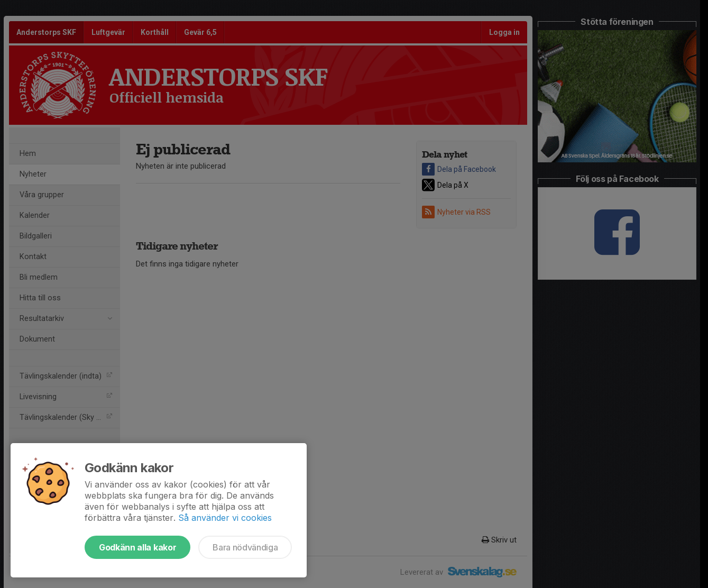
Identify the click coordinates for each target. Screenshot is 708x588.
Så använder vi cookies (225, 518)
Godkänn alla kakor (137, 547)
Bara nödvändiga (245, 547)
